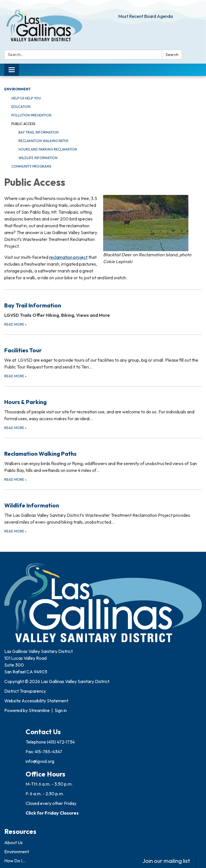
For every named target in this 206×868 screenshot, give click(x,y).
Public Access (23, 124)
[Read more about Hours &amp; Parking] (103, 408)
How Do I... (15, 861)
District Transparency (25, 691)
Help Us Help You (26, 98)
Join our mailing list (166, 861)
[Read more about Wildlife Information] (103, 512)
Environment (17, 89)
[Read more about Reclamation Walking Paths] (103, 460)
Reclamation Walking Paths (43, 141)
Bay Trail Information (39, 132)
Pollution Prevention (31, 115)
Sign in (61, 710)
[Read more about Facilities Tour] (103, 357)
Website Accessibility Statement (36, 701)
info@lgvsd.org (40, 761)
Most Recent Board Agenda (145, 16)
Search (172, 55)
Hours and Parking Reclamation (48, 149)
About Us (13, 842)
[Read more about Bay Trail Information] (103, 308)
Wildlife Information (38, 158)
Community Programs (31, 166)
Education (21, 107)
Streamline (39, 710)
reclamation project (68, 257)
